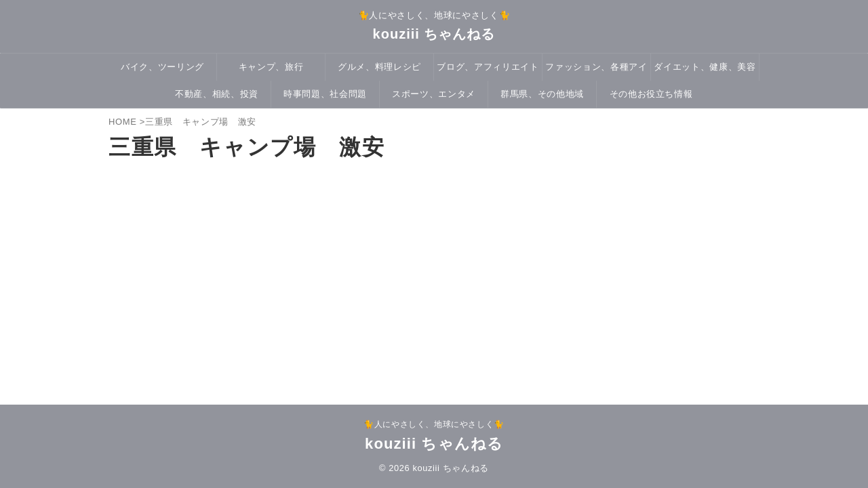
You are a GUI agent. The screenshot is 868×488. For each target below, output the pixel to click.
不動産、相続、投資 (217, 94)
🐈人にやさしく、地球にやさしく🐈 (434, 424)
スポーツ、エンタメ (434, 94)
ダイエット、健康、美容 (705, 67)
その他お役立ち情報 (651, 94)
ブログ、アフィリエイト (488, 67)
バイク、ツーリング (162, 67)
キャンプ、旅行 (271, 67)
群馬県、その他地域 (542, 94)
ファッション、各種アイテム (596, 71)
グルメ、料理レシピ (379, 67)
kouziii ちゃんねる (434, 34)
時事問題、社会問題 (325, 94)
